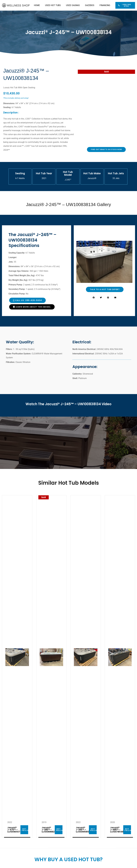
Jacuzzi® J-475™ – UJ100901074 (14, 830)
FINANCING (105, 5)
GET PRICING (26, 830)
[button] (94, 298)
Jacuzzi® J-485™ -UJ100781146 (117, 830)
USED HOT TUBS (53, 5)
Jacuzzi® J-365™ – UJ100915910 (83, 830)
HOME (37, 5)
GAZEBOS (90, 5)
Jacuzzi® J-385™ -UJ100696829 (49, 830)
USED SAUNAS (73, 5)
